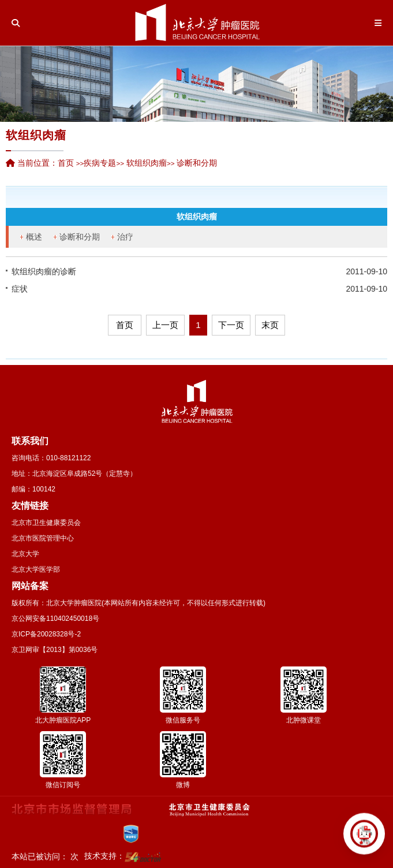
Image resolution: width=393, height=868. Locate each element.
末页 (270, 325)
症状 (20, 289)
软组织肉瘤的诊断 (44, 271)
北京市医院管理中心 (43, 538)
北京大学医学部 (36, 569)
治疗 (125, 237)
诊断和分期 (80, 237)
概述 (34, 237)
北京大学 (25, 554)
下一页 (231, 325)
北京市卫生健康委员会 (46, 523)
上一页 (165, 325)
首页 (66, 163)
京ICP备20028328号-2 (46, 634)
